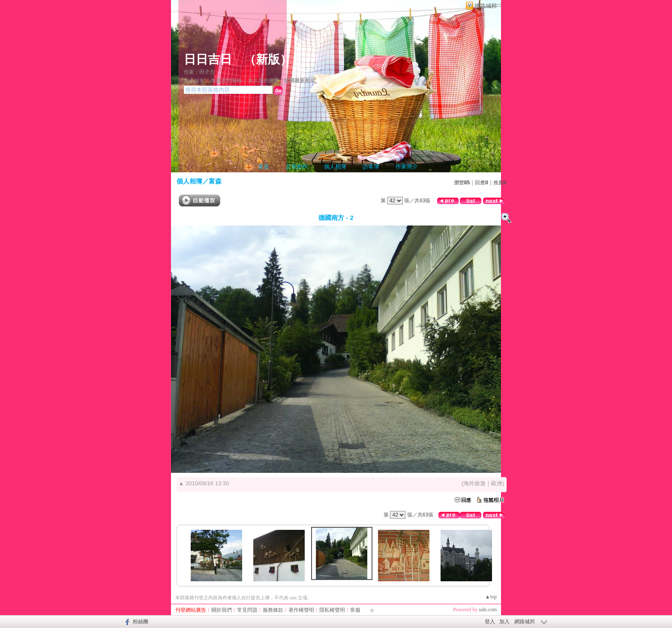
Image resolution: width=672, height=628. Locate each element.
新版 (268, 59)
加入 (504, 622)
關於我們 (222, 610)
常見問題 (247, 610)
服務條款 (273, 610)
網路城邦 (486, 6)
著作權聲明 (301, 610)
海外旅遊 (474, 483)
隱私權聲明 (332, 610)
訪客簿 (371, 167)
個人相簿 (335, 167)
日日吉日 (208, 59)
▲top (491, 597)
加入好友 (194, 81)
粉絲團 (141, 622)
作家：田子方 (199, 72)
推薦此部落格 (226, 81)
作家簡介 (407, 167)
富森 (215, 181)
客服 (355, 610)
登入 (490, 622)
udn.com (488, 610)
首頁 (264, 167)
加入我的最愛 (264, 81)
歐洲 (497, 483)
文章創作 (297, 167)
